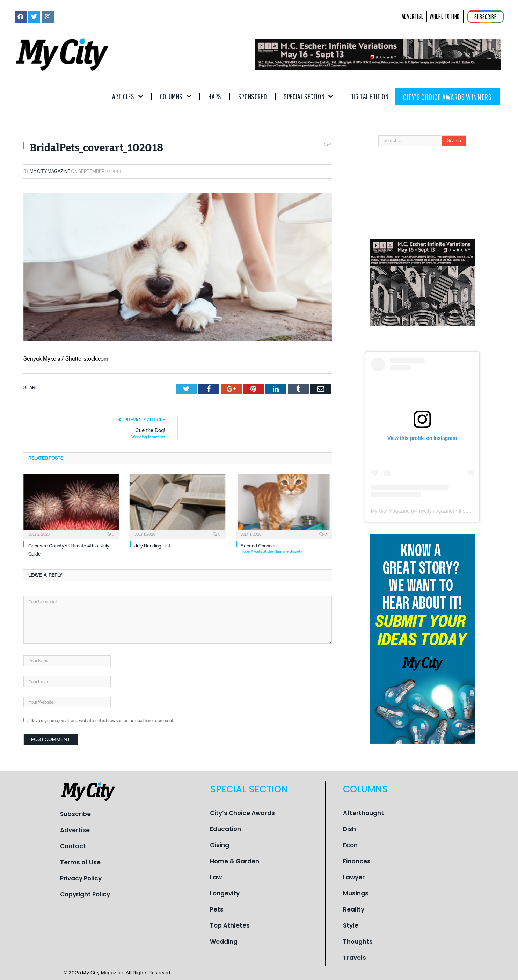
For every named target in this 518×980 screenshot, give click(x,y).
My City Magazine (50, 171)
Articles (128, 96)
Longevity (225, 893)
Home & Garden (235, 861)
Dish (349, 829)
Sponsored (253, 96)
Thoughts (358, 942)
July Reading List (152, 546)
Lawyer (354, 877)
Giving (220, 845)
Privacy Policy (81, 878)
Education (225, 829)
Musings (356, 893)
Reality (354, 909)
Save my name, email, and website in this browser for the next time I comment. (102, 721)
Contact (73, 846)
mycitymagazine (435, 511)
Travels (355, 958)
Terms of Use (80, 862)
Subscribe (75, 814)
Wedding (224, 942)
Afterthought (363, 813)
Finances (357, 861)
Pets (217, 909)
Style (351, 925)
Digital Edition (370, 96)
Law (216, 877)
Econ (350, 845)
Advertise (75, 830)
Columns (176, 96)
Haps (215, 96)
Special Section (308, 96)
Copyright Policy (85, 894)
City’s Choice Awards (242, 813)
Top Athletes (230, 925)
